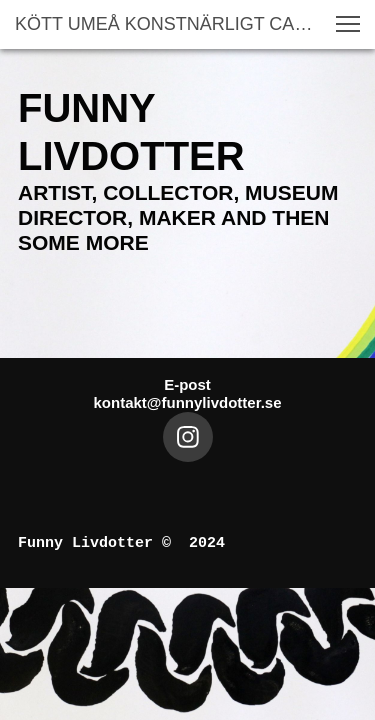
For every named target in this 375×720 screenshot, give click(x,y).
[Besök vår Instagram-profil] (188, 437)
